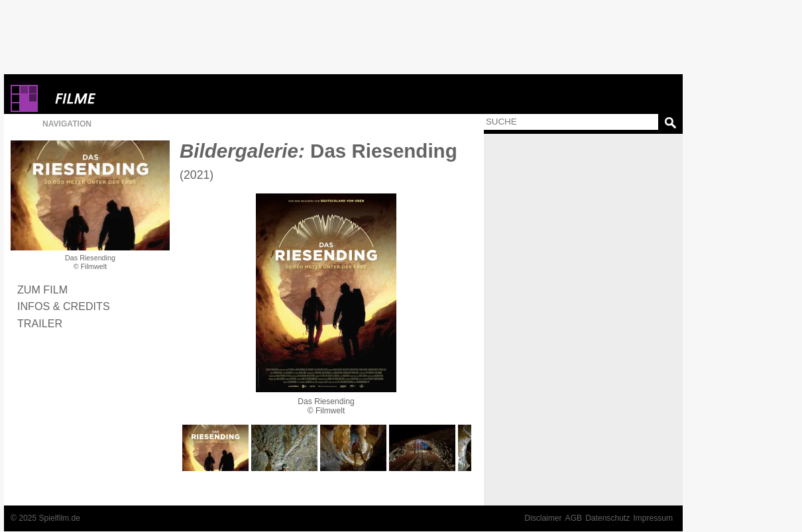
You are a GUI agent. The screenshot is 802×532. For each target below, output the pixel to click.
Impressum (653, 518)
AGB (574, 518)
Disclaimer (543, 518)
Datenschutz (607, 518)
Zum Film (42, 290)
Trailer (40, 323)
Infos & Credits (64, 306)
